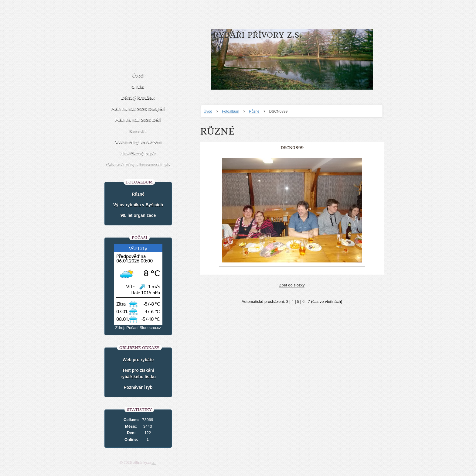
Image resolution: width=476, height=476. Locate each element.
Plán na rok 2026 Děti (138, 120)
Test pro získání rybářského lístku (138, 373)
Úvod (208, 111)
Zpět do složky (292, 285)
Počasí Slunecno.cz (144, 328)
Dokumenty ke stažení (138, 142)
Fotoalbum (231, 111)
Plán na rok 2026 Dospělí (138, 109)
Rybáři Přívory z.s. (257, 35)
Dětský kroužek (138, 98)
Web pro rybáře (138, 360)
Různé (254, 111)
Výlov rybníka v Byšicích (138, 205)
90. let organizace (138, 215)
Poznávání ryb (138, 387)
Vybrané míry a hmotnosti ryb (138, 164)
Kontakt (138, 131)
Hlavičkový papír (138, 153)
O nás (138, 87)
